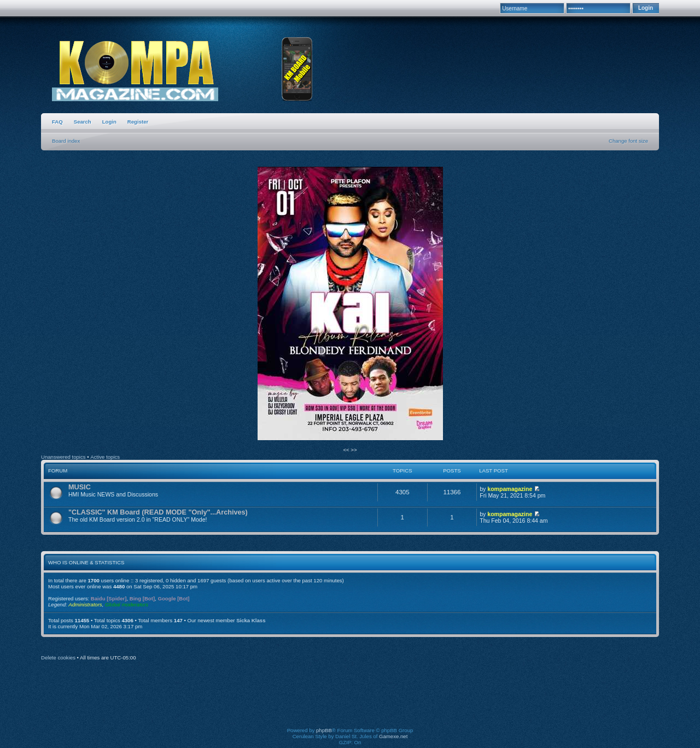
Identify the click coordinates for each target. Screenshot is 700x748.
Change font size (628, 141)
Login (109, 122)
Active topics (105, 457)
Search (83, 122)
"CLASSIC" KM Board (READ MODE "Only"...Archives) (158, 512)
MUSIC (80, 487)
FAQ (57, 122)
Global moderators (127, 604)
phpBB (324, 730)
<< (347, 450)
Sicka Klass (251, 620)
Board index (66, 141)
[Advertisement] (350, 702)
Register (138, 122)
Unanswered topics (63, 457)
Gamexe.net (393, 736)
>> (354, 450)
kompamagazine (510, 489)
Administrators (85, 604)
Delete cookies (58, 658)
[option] (350, 304)
